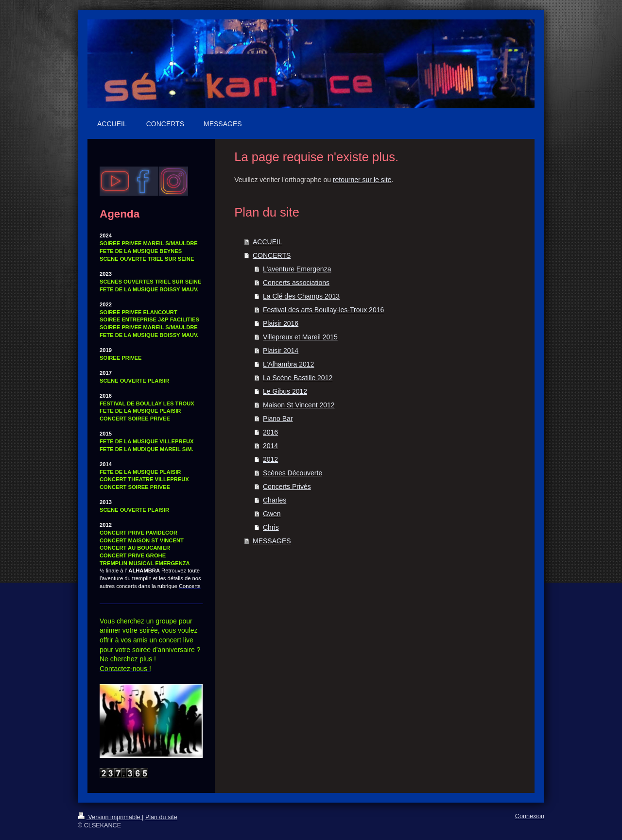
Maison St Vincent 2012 (299, 405)
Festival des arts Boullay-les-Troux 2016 (323, 310)
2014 (270, 446)
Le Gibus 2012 (285, 391)
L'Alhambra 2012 (288, 364)
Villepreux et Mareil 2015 (300, 337)
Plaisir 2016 (281, 323)
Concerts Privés (287, 487)
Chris (271, 527)
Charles (275, 500)
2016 (270, 432)
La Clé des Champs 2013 (301, 296)
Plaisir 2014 (281, 351)
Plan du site (161, 817)
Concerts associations (296, 283)
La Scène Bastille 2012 (298, 378)
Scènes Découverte (293, 473)
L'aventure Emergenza (297, 269)
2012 (270, 459)
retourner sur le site (362, 180)
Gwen (272, 514)
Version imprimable (110, 817)
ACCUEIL (268, 242)
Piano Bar (278, 419)
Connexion (530, 816)
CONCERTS (272, 255)
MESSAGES (272, 541)
